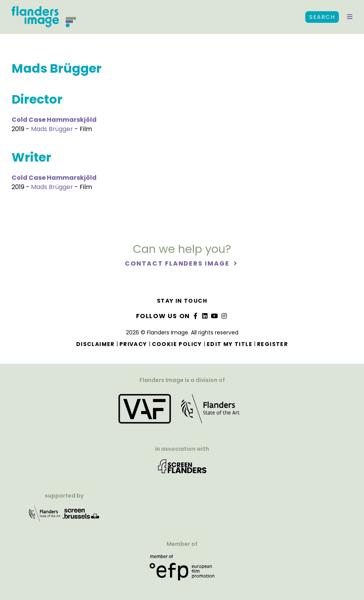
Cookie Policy (177, 344)
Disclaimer (95, 344)
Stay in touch (182, 301)
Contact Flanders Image (178, 264)
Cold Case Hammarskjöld (54, 120)
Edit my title (230, 344)
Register (272, 344)
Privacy (133, 344)
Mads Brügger (52, 129)
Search (322, 17)
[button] (350, 17)
